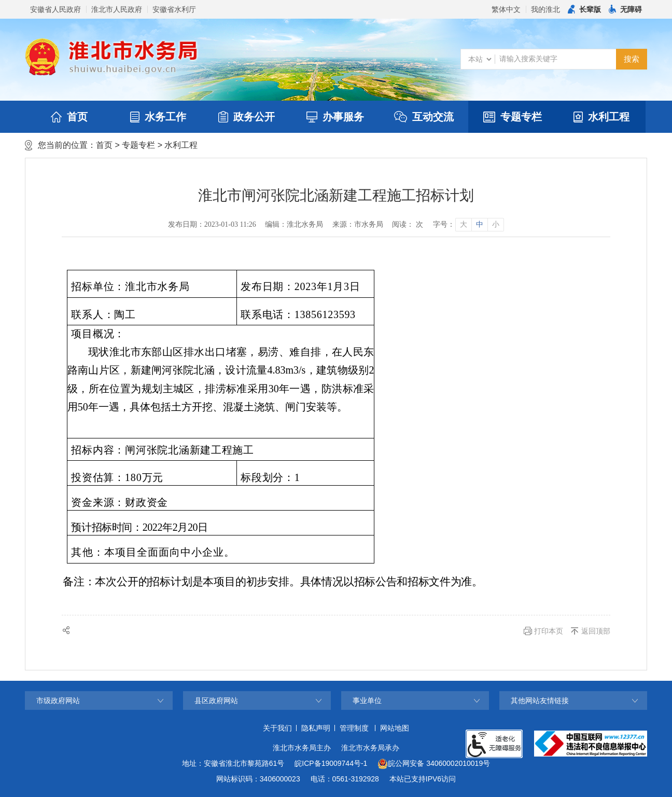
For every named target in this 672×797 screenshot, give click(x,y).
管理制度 (354, 728)
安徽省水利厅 (174, 9)
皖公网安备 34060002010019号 (434, 764)
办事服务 (335, 117)
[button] (584, 9)
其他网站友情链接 (540, 700)
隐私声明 (316, 728)
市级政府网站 (58, 700)
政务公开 (247, 117)
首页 (69, 117)
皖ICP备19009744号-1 (331, 763)
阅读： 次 (408, 224)
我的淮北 (545, 9)
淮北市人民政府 (117, 9)
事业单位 (367, 700)
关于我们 (277, 728)
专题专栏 (513, 117)
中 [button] (480, 224)
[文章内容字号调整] (468, 225)
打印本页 (549, 631)
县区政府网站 (216, 700)
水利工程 (601, 117)
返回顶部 (596, 631)
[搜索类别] (480, 59)
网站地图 (395, 728)
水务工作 (158, 117)
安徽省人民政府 (55, 9)
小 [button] (496, 224)
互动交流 (424, 117)
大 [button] (464, 224)
